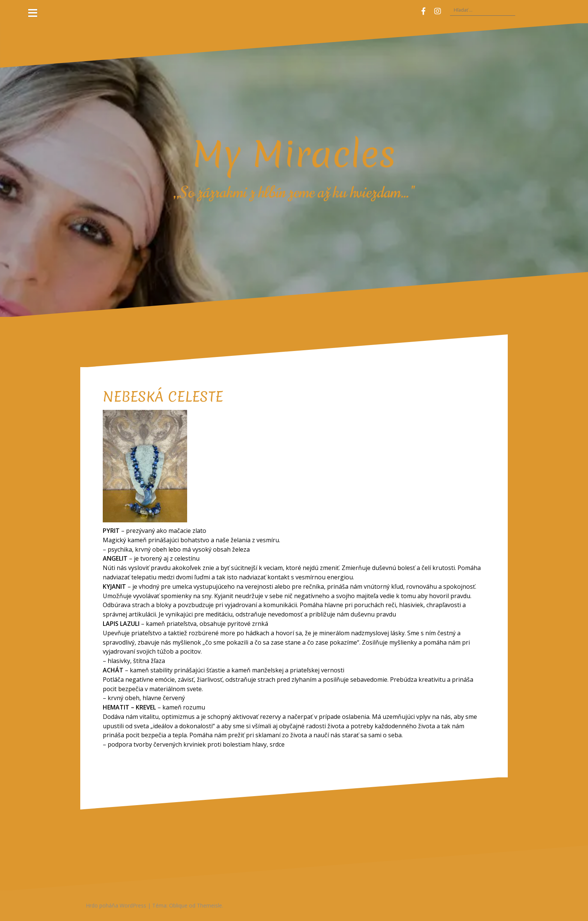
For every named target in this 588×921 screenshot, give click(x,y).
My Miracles (294, 154)
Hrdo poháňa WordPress (116, 905)
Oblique (178, 905)
